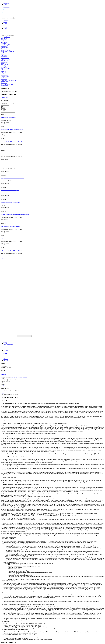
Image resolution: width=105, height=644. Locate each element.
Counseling (3, 66)
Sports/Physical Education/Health (8, 80)
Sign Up (5, 342)
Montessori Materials (6, 50)
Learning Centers (5, 74)
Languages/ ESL (4, 47)
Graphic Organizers (5, 69)
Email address (4, 380)
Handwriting (4, 44)
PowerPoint (3, 72)
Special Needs (4, 57)
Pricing (5, 4)
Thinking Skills (4, 86)
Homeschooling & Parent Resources (9, 45)
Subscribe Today (4, 97)
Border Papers (4, 62)
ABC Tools (6, 3)
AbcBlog (6, 360)
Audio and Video (5, 61)
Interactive (3, 71)
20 (5, 259)
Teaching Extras (4, 82)
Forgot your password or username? (9, 386)
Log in (5, 6)
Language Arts (4, 46)
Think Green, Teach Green (7, 84)
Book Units (3, 41)
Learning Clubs (4, 75)
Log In (5, 343)
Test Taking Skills (5, 58)
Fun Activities (4, 67)
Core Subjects (4, 38)
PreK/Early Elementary (6, 53)
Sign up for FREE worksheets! (24, 336)
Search (3, 108)
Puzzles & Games (5, 76)
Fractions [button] (3, 110)
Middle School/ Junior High (7, 51)
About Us (6, 359)
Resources (6, 2)
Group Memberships (8, 345)
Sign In (3, 384)
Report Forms (4, 78)
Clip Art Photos (4, 65)
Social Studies (4, 55)
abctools (5, 22)
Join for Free (6, 7)
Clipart (2, 106)
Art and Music (4, 40)
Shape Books (4, 79)
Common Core (4, 42)
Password (3, 381)
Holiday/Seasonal (5, 70)
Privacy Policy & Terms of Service (19, 377)
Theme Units (4, 83)
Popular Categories (5, 59)
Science (2, 54)
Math (2, 49)
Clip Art (2, 63)
